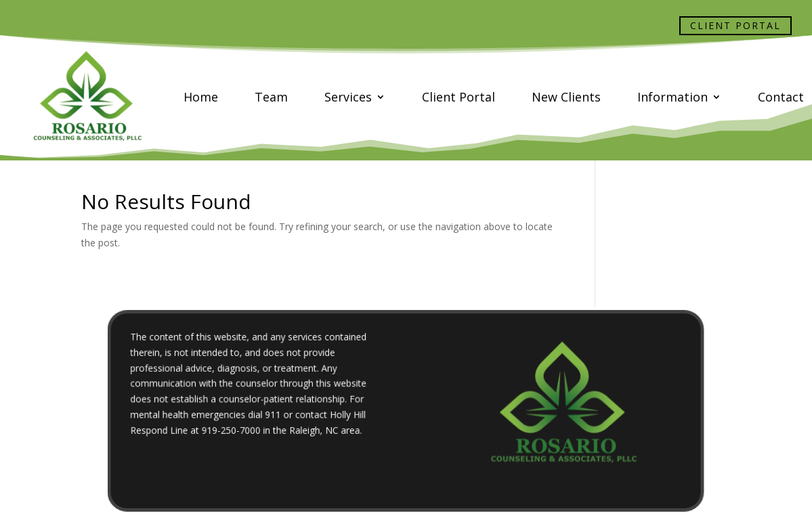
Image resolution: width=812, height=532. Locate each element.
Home (201, 97)
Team (271, 97)
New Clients (566, 97)
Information (672, 97)
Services (348, 97)
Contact (781, 97)
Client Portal (735, 25)
